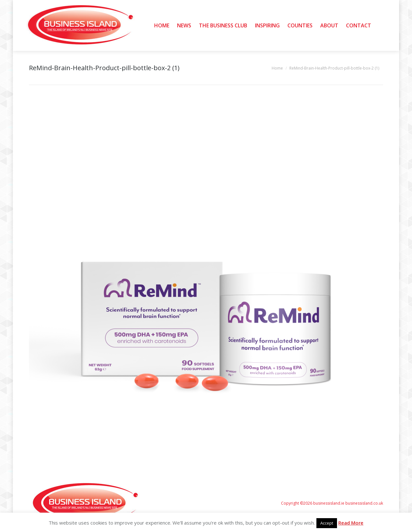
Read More (351, 523)
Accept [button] (327, 523)
